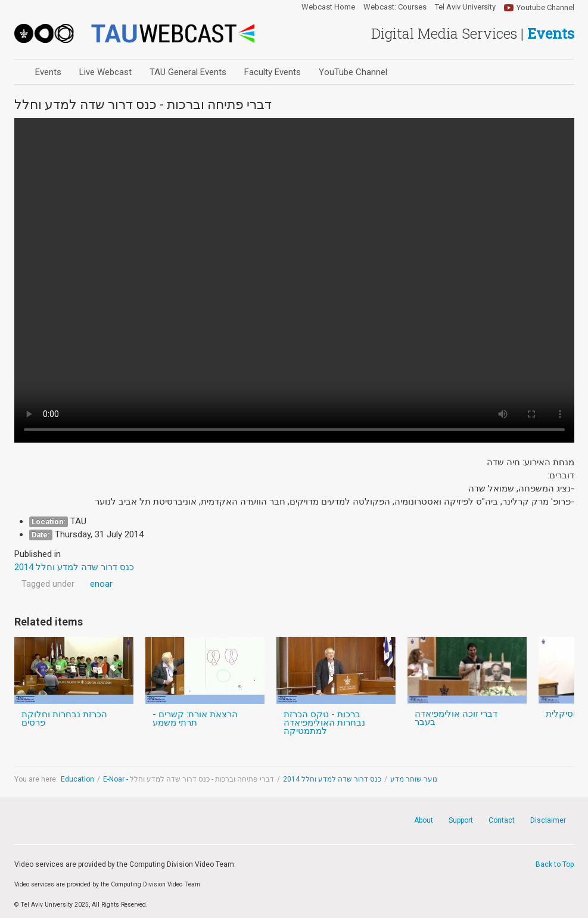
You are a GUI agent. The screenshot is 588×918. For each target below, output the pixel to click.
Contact (502, 820)
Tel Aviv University (465, 7)
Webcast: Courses (395, 7)
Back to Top (555, 864)
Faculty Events (273, 72)
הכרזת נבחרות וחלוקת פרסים (64, 718)
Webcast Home (328, 7)
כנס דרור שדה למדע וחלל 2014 (332, 779)
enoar (101, 584)
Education (77, 779)
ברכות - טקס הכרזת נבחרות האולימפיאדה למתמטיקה (324, 723)
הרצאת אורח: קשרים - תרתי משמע (195, 718)
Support (461, 820)
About (424, 820)
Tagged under (48, 584)
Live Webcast (105, 72)
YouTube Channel (353, 72)
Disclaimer (548, 820)
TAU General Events (188, 72)
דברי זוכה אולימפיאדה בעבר (456, 718)
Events (48, 72)
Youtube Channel (545, 7)
